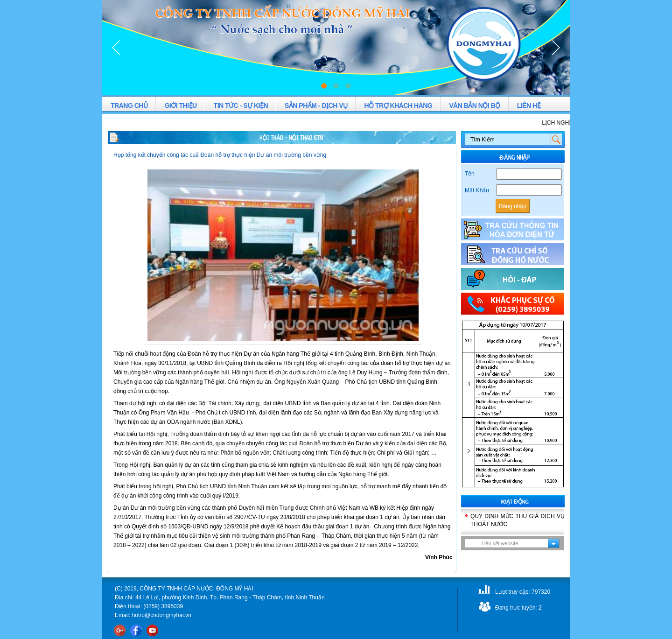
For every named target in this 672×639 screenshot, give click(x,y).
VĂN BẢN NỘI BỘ (475, 105)
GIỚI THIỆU (180, 105)
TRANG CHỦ (129, 105)
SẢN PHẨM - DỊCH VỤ (316, 105)
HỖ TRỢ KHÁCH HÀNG (398, 105)
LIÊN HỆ (529, 105)
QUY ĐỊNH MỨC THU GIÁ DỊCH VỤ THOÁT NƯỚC (518, 520)
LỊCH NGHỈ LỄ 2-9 (569, 123)
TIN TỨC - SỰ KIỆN (241, 105)
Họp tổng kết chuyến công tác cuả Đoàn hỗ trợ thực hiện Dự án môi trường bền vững (220, 155)
